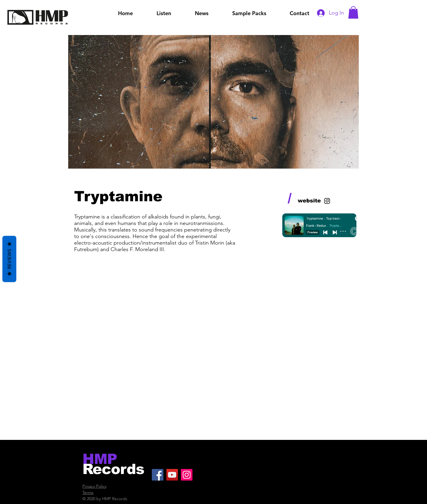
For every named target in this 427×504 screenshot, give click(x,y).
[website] (309, 201)
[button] (353, 12)
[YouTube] (172, 475)
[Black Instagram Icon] (327, 201)
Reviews (9, 259)
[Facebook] (158, 475)
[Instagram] (187, 475)
